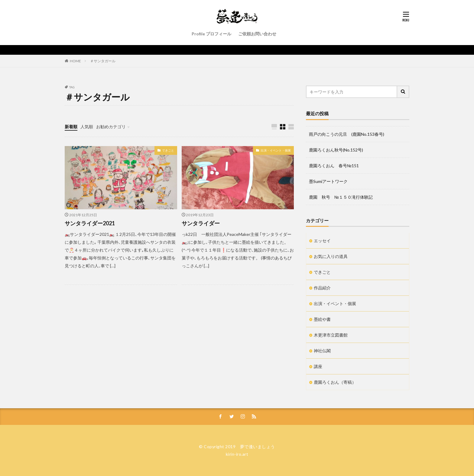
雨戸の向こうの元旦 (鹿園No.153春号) (347, 134)
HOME (75, 61)
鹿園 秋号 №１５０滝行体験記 (341, 197)
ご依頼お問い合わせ (257, 34)
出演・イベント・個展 (276, 150)
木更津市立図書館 (331, 335)
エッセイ (322, 241)
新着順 (71, 127)
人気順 (87, 127)
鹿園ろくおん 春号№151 (334, 166)
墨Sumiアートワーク (328, 181)
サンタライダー (201, 223)
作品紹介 (322, 288)
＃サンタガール (103, 61)
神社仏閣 (322, 351)
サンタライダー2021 (90, 223)
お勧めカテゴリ (111, 127)
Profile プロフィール (211, 34)
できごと (168, 150)
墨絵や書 (322, 319)
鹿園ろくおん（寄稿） (335, 382)
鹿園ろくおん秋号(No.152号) (336, 150)
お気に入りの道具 (331, 256)
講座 (318, 366)
